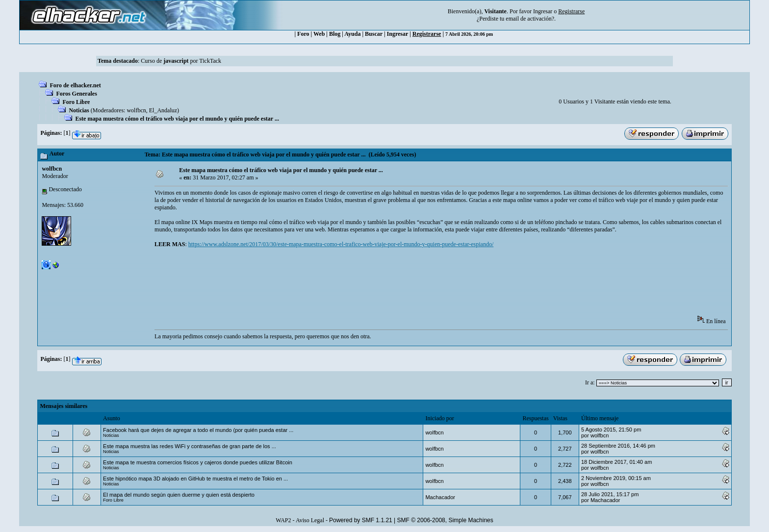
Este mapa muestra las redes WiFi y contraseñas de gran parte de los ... (190, 446)
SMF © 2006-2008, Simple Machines (445, 520)
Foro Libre (76, 102)
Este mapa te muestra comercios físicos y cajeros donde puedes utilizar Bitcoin (198, 462)
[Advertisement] (333, 285)
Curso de (165, 61)
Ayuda (352, 34)
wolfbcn (136, 110)
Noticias (79, 110)
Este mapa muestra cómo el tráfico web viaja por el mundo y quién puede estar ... (177, 119)
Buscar (374, 34)
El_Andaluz (163, 110)
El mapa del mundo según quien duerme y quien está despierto (179, 495)
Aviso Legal (310, 520)
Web (319, 34)
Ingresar (543, 11)
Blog (335, 34)
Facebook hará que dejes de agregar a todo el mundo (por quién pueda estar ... (198, 430)
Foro (303, 34)
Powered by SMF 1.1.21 (361, 520)
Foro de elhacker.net (75, 85)
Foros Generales (76, 94)
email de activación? (530, 19)
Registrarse (427, 34)
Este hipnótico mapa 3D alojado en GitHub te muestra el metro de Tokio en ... (195, 479)
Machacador (440, 497)
